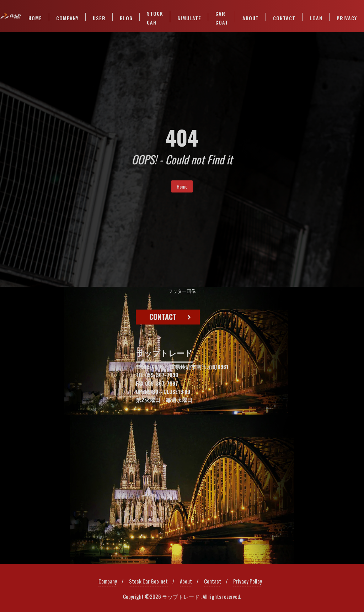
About (186, 581)
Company (108, 581)
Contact (213, 581)
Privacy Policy (248, 581)
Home (182, 186)
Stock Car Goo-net (148, 581)
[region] (182, 425)
